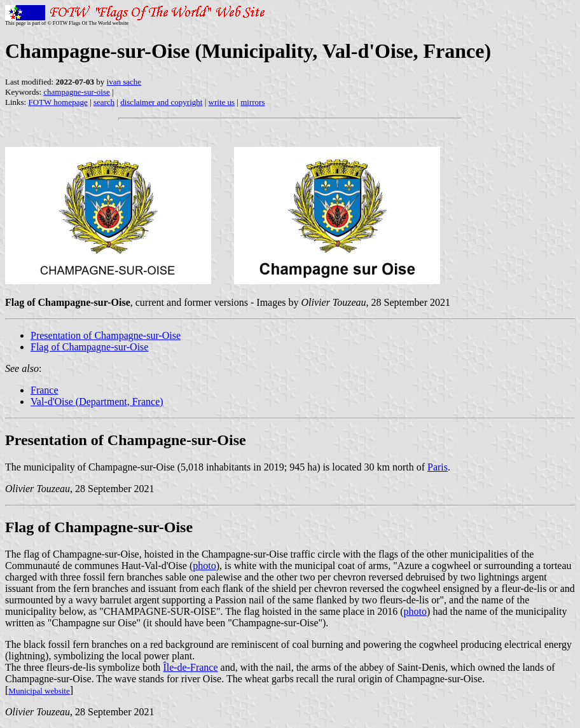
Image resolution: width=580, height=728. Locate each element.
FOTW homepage (58, 102)
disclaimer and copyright (161, 102)
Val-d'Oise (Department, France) (97, 402)
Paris (438, 467)
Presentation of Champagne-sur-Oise (106, 335)
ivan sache (124, 82)
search (104, 102)
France (45, 390)
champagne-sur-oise (76, 92)
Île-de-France (190, 667)
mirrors (252, 102)
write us (222, 102)
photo (204, 566)
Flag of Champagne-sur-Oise (89, 347)
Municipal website (39, 691)
